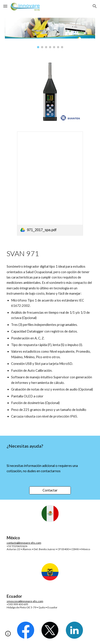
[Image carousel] (50, 33)
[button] (5, 6)
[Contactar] (50, 490)
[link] (50, 184)
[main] (50, 253)
